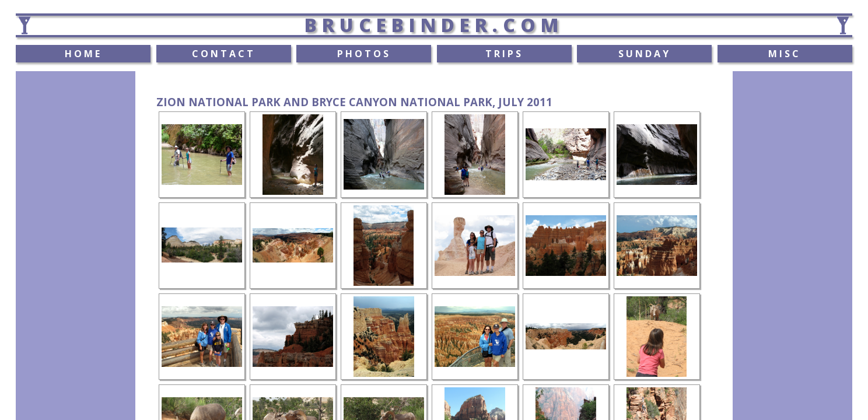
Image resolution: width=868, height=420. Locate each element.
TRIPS (504, 54)
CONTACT (224, 54)
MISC (785, 54)
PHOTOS (364, 54)
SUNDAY (645, 54)
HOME (83, 54)
